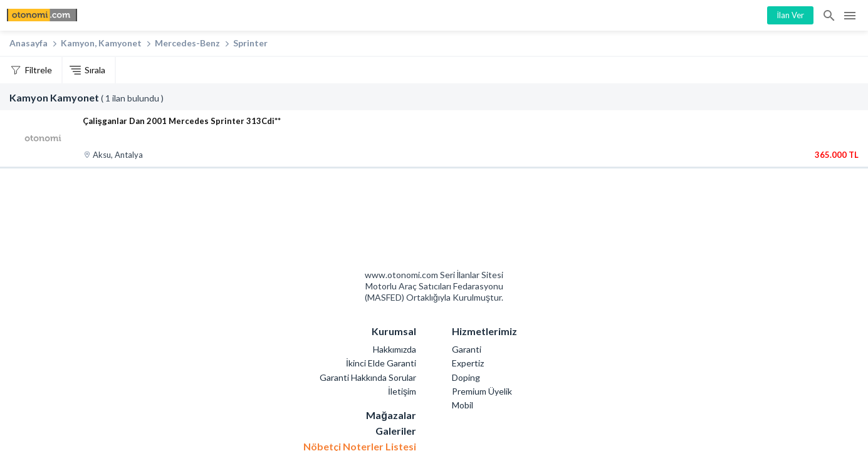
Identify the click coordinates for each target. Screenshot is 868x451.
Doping (466, 377)
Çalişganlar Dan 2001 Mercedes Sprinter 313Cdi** (182, 121)
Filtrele (39, 70)
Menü (850, 16)
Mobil (463, 405)
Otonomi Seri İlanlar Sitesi (389, 222)
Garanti (467, 349)
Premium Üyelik (482, 391)
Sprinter (250, 43)
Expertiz (468, 363)
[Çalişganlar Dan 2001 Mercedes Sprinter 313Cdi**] (43, 138)
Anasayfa (29, 43)
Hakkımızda (395, 349)
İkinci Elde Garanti (381, 363)
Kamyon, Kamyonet (101, 43)
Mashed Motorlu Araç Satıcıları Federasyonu (479, 222)
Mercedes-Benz (187, 43)
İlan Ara (830, 16)
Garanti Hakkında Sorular (368, 377)
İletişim (402, 391)
